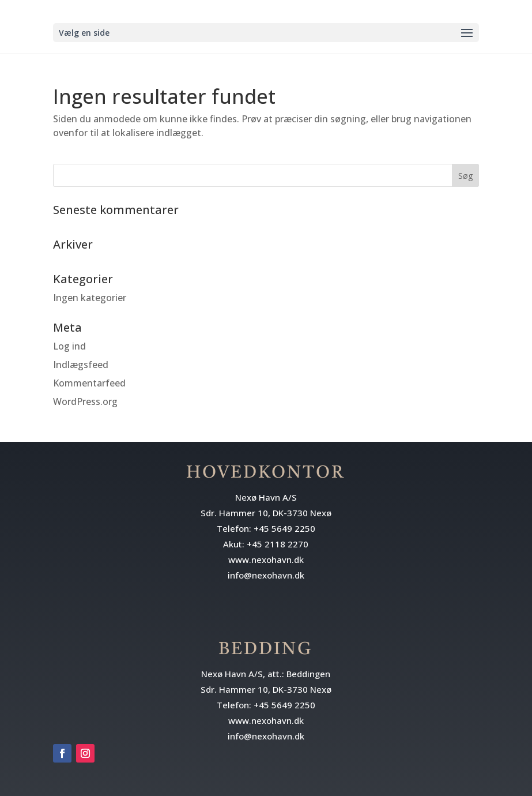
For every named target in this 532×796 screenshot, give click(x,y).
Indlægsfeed (81, 365)
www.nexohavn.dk (266, 560)
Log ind (69, 346)
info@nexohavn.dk (266, 575)
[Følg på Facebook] (62, 753)
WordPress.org (85, 401)
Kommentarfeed (89, 383)
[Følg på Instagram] (85, 753)
